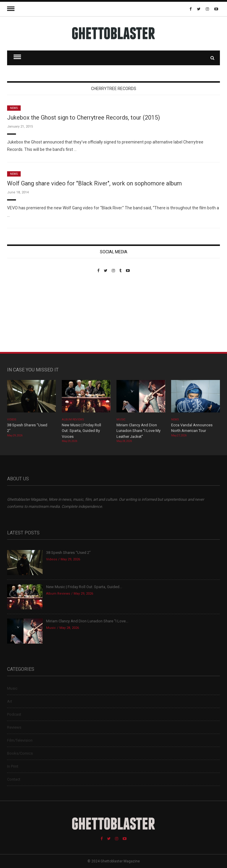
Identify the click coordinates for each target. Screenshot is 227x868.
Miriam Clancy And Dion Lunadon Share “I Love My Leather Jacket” (138, 431)
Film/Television (20, 740)
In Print (13, 766)
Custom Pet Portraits (24, 313)
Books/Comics (20, 753)
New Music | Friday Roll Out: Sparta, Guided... (84, 587)
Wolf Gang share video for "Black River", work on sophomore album (94, 183)
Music (121, 420)
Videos (12, 420)
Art (10, 701)
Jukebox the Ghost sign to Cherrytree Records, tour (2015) (83, 118)
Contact (14, 779)
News (14, 108)
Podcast (14, 714)
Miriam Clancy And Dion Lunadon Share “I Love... (87, 621)
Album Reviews (73, 420)
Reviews (14, 727)
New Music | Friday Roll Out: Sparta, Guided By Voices (81, 431)
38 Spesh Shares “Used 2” (68, 553)
